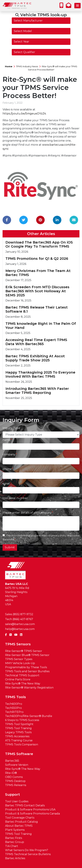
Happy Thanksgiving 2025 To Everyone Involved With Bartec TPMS (40, 374)
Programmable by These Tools (26, 667)
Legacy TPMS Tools (18, 732)
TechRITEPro (14, 712)
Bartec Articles (15, 858)
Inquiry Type (11, 428)
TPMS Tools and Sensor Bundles (27, 671)
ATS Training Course (19, 740)
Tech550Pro (13, 708)
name (6, 440)
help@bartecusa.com (20, 629)
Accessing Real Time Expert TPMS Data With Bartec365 (36, 342)
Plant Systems (15, 830)
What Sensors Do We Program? (27, 850)
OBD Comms (14, 777)
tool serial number (15, 498)
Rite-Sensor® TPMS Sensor (24, 651)
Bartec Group (15, 842)
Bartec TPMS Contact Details (25, 805)
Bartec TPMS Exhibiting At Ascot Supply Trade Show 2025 (35, 358)
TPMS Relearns (16, 785)
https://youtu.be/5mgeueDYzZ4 (24, 114)
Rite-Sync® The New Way (23, 684)
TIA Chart (12, 846)
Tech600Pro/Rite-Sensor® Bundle (29, 716)
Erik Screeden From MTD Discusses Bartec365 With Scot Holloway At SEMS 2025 (37, 291)
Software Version (17, 765)
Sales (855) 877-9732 (19, 614)
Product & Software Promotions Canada (32, 814)
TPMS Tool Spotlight (19, 724)
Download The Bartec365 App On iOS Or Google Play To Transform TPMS (39, 244)
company (9, 454)
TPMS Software (19, 754)
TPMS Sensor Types (19, 659)
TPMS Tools (16, 697)
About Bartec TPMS (19, 826)
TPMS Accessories (17, 736)
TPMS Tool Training (18, 728)
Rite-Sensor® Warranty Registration (29, 688)
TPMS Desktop (15, 781)
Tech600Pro (14, 704)
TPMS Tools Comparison (22, 744)
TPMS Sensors (18, 644)
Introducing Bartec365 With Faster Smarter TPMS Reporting (37, 391)
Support (13, 795)
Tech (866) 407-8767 (19, 619)
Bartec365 (12, 761)
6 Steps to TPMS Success (22, 720)
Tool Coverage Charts (20, 818)
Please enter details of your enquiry (27, 513)
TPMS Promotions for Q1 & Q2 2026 (37, 259)
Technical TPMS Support (22, 675)
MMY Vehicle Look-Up (20, 663)
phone (7, 469)
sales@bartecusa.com (20, 624)
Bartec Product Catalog (21, 822)
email (6, 484)
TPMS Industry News (27, 66)
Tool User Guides (17, 801)
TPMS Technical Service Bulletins (28, 854)
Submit (10, 547)
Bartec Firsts (14, 838)
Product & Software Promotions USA (30, 809)
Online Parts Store (18, 679)
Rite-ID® (11, 773)
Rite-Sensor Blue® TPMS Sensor (27, 655)
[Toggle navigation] (77, 6)
